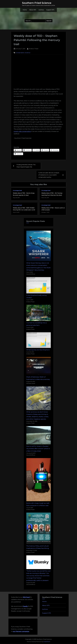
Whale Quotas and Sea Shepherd (38, 350)
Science (28, 53)
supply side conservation (22, 131)
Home (25, 10)
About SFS (33, 10)
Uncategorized (17, 191)
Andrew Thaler (34, 49)
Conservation (20, 53)
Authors (41, 10)
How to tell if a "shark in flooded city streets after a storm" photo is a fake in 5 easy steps (38, 449)
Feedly (25, 606)
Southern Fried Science (37, 3)
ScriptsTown (47, 642)
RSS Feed (26, 597)
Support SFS (50, 10)
